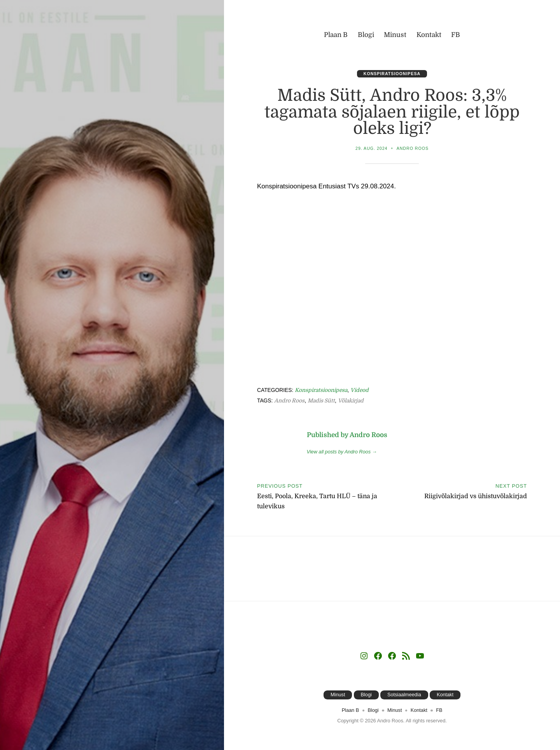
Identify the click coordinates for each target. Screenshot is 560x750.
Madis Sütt (322, 401)
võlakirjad (352, 401)
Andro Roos (413, 148)
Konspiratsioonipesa (392, 74)
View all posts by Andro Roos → (342, 452)
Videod (360, 390)
